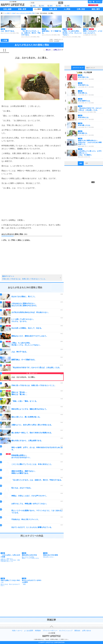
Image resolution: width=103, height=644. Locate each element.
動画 (81, 163)
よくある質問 (29, 631)
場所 (60, 6)
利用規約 (38, 631)
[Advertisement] (32, 204)
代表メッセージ (17, 631)
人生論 (13, 13)
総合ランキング (91, 68)
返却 (51, 6)
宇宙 (42, 6)
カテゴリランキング (78, 68)
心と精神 (7, 13)
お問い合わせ (87, 631)
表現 (34, 6)
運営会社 (77, 631)
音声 (87, 163)
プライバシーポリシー (50, 631)
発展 (68, 6)
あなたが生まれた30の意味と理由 (26, 13)
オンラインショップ (66, 631)
